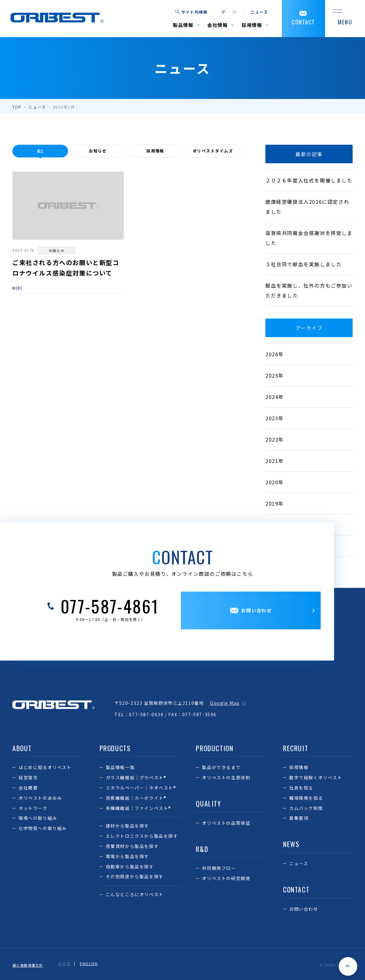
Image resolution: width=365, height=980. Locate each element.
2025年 (275, 375)
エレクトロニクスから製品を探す (142, 836)
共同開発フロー (219, 868)
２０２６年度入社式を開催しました (309, 180)
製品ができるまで (221, 767)
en (235, 12)
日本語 (68, 964)
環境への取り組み (38, 818)
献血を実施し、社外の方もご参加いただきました (309, 290)
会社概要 (28, 788)
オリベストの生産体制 (226, 777)
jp (223, 12)
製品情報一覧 (120, 767)
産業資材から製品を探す (132, 846)
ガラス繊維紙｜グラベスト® (136, 777)
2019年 (275, 503)
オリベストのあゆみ (40, 798)
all (40, 151)
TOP (17, 107)
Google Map (225, 703)
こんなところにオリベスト (135, 894)
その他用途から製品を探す (135, 876)
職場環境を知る (306, 798)
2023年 (275, 418)
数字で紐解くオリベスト (316, 777)
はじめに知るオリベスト (45, 767)
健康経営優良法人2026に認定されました (307, 207)
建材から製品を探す (127, 826)
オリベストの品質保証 (226, 823)
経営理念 (28, 777)
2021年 (275, 461)
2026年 (275, 354)
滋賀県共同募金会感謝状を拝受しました (309, 238)
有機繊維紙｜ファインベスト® (139, 808)
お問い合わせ (304, 909)
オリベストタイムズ (213, 151)
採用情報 (155, 151)
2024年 (275, 397)
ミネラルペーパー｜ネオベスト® (141, 788)
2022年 (275, 439)
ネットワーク (33, 808)
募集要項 (299, 818)
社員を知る (301, 788)
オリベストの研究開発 (226, 878)
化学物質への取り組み (43, 828)
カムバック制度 (306, 808)
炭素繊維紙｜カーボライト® (136, 798)
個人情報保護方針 (29, 964)
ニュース (259, 12)
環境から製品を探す (127, 856)
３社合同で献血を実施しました (303, 264)
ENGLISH (92, 964)
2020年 (275, 482)
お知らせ (98, 151)
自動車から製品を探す (130, 867)
